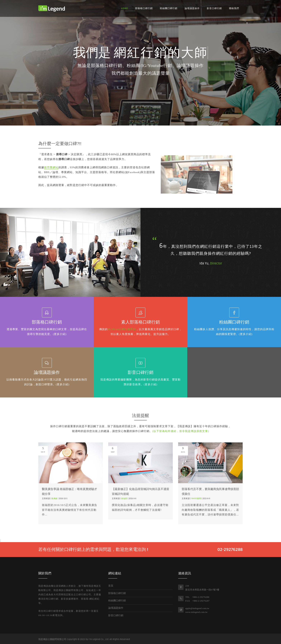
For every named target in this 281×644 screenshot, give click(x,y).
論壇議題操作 (192, 8)
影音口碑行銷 (214, 8)
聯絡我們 (234, 8)
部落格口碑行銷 (144, 8)
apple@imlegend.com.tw (197, 608)
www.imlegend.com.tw (196, 612)
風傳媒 (54, 499)
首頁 (111, 586)
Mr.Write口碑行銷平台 (122, 329)
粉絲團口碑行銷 (169, 8)
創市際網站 (51, 167)
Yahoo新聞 (196, 499)
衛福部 (124, 499)
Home (125, 8)
